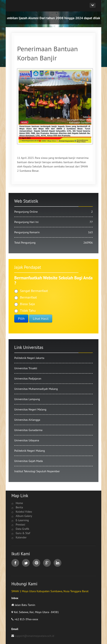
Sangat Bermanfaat (31, 291)
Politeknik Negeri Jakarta (29, 358)
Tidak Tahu (25, 311)
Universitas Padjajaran (28, 379)
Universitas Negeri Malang (30, 409)
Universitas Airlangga (27, 420)
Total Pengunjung (53, 243)
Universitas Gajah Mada (29, 461)
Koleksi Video (24, 512)
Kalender (21, 537)
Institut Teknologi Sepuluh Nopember (37, 471)
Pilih (21, 318)
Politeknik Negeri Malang (30, 451)
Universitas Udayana (27, 440)
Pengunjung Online (53, 212)
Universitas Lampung (27, 399)
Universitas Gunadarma (28, 430)
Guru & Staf (23, 533)
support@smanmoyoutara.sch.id (34, 636)
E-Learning (22, 520)
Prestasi (20, 525)
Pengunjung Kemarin (53, 232)
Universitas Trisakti (26, 368)
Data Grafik (22, 529)
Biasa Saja (25, 304)
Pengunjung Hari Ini (53, 222)
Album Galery (24, 516)
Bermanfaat (26, 297)
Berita (19, 507)
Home (19, 503)
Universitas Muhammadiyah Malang (36, 389)
